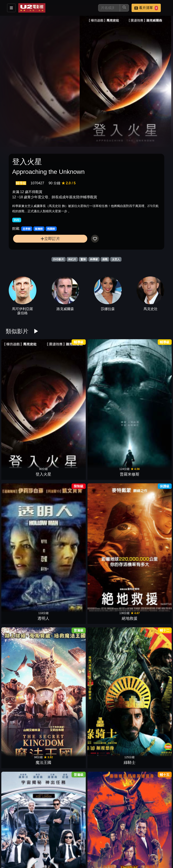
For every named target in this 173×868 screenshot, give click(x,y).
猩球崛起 (72, 777)
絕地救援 (101, 377)
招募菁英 (56, 854)
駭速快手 (156, 476)
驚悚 (83, 259)
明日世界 (128, 676)
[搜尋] (109, 8)
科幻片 (72, 259)
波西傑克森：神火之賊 (101, 471)
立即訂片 (50, 239)
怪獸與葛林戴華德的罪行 (72, 421)
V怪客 (128, 526)
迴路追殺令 (128, 576)
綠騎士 (156, 377)
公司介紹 (77, 854)
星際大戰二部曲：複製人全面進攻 (45, 571)
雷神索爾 (101, 777)
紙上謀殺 (156, 626)
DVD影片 (59, 259)
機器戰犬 (45, 626)
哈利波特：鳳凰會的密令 (45, 521)
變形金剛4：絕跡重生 (45, 721)
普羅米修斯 (45, 377)
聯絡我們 (142, 845)
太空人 (116, 259)
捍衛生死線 (156, 576)
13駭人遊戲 (17, 526)
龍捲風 (72, 576)
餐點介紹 (77, 845)
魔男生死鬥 (101, 526)
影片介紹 (56, 845)
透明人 (72, 377)
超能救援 (17, 626)
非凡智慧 (101, 626)
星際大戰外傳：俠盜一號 (101, 421)
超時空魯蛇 (128, 626)
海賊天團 (156, 427)
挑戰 (105, 259)
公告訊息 (120, 845)
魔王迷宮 (17, 576)
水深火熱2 (73, 626)
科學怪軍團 (17, 726)
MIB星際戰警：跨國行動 (17, 421)
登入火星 (17, 377)
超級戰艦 (128, 726)
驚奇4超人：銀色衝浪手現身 (72, 521)
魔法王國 (128, 377)
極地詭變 (156, 726)
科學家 (94, 259)
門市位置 (99, 845)
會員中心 (99, 854)
